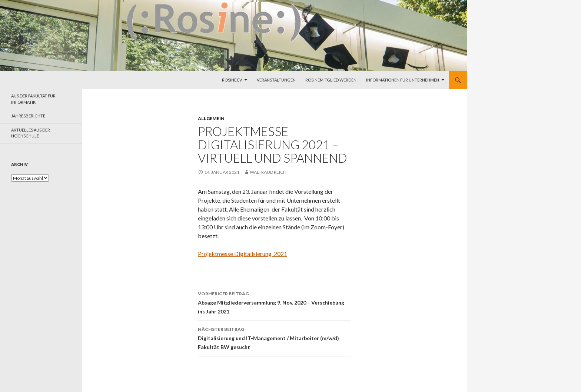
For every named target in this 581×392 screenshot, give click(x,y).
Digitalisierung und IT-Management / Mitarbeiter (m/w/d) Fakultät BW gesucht (275, 338)
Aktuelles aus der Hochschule (31, 133)
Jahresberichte (28, 116)
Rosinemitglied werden (331, 80)
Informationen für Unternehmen (403, 80)
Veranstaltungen (276, 80)
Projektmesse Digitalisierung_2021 (243, 254)
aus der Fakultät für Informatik (33, 99)
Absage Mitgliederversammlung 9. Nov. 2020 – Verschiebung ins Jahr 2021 (275, 302)
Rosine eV (232, 80)
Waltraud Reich (268, 172)
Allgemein (211, 118)
